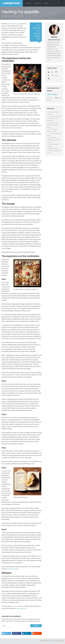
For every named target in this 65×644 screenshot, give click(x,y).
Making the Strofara (53, 145)
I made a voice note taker (55, 113)
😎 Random (58, 94)
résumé (49, 60)
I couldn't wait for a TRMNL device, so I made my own (54, 136)
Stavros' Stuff (12, 3)
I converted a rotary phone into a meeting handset (53, 121)
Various (46, 3)
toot (18, 606)
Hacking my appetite (20, 12)
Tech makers (52, 91)
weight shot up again (16, 24)
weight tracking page (13, 569)
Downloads (38, 3)
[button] (6, 633)
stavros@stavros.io (22, 608)
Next (49, 97)
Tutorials (28, 3)
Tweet (13, 606)
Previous (50, 94)
